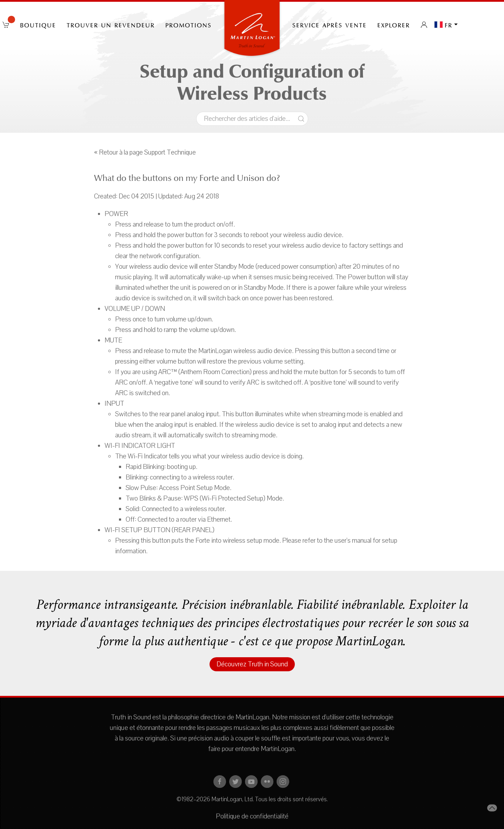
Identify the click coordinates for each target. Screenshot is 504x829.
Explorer (394, 25)
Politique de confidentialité (252, 816)
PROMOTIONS (188, 25)
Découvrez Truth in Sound (252, 664)
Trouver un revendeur (111, 25)
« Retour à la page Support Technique (145, 152)
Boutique (38, 25)
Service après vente (330, 25)
